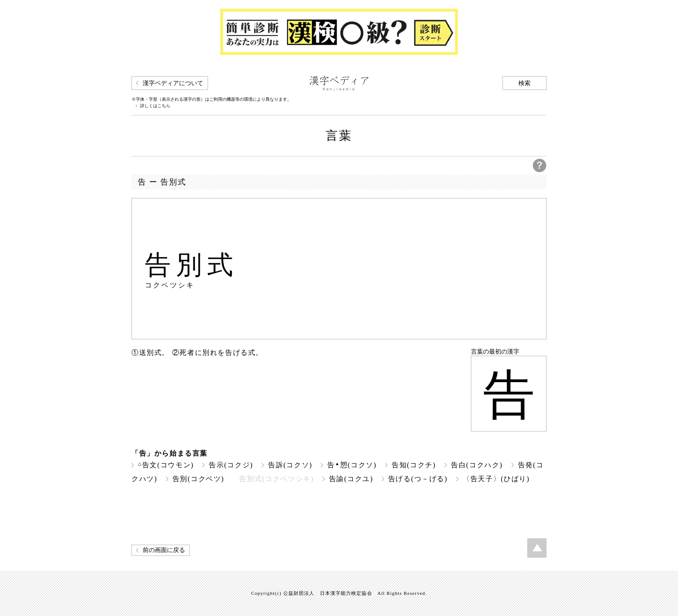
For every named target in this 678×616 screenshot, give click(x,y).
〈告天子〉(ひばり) (496, 479)
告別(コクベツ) (198, 479)
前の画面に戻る (164, 550)
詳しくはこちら (155, 106)
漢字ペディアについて (173, 83)
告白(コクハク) (477, 465)
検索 (524, 83)
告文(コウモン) (166, 465)
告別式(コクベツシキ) (276, 479)
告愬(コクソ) (352, 465)
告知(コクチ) (414, 465)
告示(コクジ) (231, 465)
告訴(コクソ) (290, 465)
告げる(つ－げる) (418, 479)
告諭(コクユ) (351, 479)
